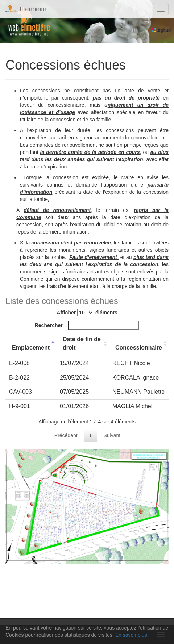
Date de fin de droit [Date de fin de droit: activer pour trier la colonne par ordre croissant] (82, 343)
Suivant (112, 435)
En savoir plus (131, 635)
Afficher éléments (87, 313)
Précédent (66, 435)
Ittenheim (26, 9)
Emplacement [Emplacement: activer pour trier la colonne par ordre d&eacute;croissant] (31, 348)
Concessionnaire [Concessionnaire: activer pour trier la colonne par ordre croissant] (139, 348)
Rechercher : (87, 325)
